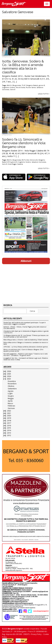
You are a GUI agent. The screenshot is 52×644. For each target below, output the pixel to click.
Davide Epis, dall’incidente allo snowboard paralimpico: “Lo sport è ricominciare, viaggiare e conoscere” (25, 323)
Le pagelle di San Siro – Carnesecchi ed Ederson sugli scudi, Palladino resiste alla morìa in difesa (26, 359)
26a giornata (17, 160)
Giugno (11, 396)
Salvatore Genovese (39, 162)
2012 (9, 435)
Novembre (12, 384)
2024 (9, 376)
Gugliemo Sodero (25, 162)
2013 (9, 433)
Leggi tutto (44, 94)
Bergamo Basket (32, 85)
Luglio (10, 393)
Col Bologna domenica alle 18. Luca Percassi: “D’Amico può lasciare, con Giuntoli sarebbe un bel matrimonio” (26, 336)
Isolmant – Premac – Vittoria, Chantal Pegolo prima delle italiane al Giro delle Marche (25, 328)
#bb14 (9, 85)
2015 (9, 428)
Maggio (11, 398)
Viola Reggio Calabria (15, 164)
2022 (9, 411)
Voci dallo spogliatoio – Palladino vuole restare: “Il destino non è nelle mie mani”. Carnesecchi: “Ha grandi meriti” (26, 355)
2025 (9, 374)
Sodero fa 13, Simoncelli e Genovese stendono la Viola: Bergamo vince (24, 143)
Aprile (10, 401)
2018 (9, 421)
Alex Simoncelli (32, 160)
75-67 (24, 85)
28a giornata (17, 85)
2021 (9, 413)
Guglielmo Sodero (9, 87)
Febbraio (11, 406)
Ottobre (11, 386)
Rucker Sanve (31, 87)
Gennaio (11, 408)
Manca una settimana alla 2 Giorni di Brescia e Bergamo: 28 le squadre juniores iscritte (23, 350)
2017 (9, 423)
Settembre (12, 389)
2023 (9, 379)
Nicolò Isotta (21, 87)
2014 (9, 430)
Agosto (11, 391)
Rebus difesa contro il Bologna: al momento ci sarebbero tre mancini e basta (26, 343)
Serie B (13, 90)
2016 (9, 426)
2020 (9, 416)
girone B (42, 85)
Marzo (10, 403)
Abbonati (26, 261)
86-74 (24, 160)
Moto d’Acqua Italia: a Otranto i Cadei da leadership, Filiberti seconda (26, 340)
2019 (9, 418)
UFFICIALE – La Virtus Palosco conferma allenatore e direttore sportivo (26, 347)
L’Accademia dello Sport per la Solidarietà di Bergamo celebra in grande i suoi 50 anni (26, 332)
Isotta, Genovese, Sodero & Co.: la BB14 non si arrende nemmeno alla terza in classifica (23, 67)
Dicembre (12, 381)
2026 (9, 371)
